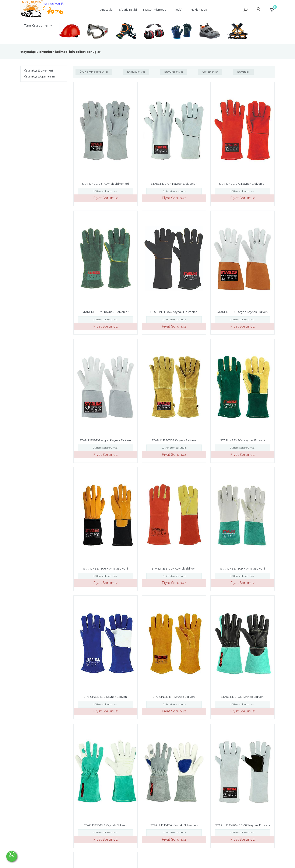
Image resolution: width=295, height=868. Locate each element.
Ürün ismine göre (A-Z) (94, 72)
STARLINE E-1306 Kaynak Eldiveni (106, 568)
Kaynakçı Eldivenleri (38, 70)
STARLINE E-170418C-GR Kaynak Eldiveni (243, 825)
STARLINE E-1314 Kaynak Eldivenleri (174, 825)
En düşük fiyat (136, 72)
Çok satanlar (210, 72)
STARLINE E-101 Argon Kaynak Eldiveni (243, 312)
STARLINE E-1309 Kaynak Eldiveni (243, 568)
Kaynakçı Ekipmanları (39, 76)
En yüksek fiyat (174, 72)
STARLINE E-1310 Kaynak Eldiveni (106, 697)
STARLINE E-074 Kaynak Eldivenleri (174, 312)
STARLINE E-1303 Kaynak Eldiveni (174, 440)
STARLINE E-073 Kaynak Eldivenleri (106, 312)
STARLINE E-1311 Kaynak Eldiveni (174, 697)
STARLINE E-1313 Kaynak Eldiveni (105, 825)
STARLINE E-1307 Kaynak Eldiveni (174, 568)
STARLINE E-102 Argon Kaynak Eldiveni (106, 440)
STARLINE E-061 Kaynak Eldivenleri (105, 184)
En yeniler (243, 72)
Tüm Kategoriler (36, 25)
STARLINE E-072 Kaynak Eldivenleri (243, 184)
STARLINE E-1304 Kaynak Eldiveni (243, 440)
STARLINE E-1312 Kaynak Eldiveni (243, 697)
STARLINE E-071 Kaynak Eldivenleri (174, 184)
